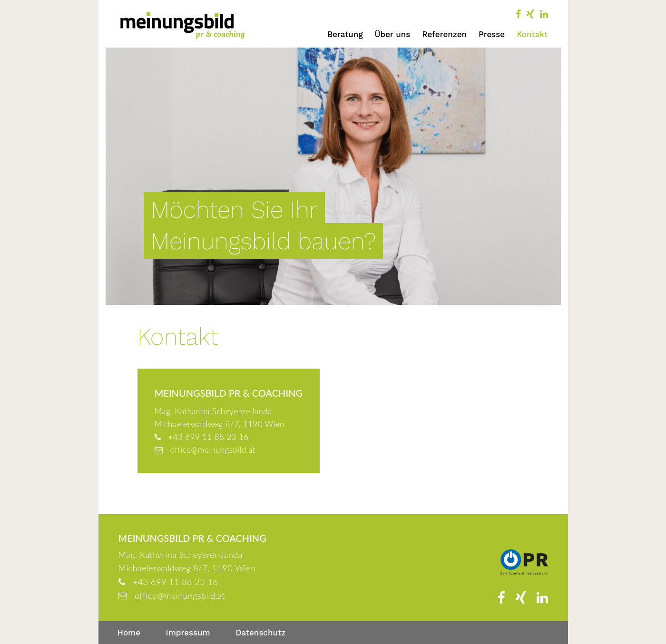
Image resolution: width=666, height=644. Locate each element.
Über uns (393, 34)
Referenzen (444, 34)
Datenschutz (260, 633)
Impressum (188, 633)
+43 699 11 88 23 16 (208, 437)
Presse (492, 34)
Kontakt (532, 34)
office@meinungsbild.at (212, 450)
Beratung (345, 34)
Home (129, 633)
